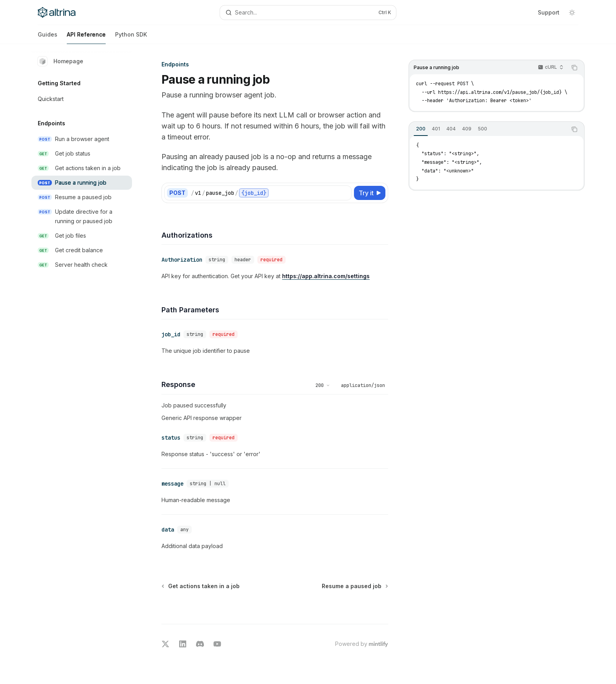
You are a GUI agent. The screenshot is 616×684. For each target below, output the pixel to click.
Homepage (60, 61)
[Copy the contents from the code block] (574, 68)
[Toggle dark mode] (572, 13)
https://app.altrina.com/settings (326, 274)
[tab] (421, 129)
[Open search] (308, 13)
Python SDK (131, 38)
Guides (48, 38)
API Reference (86, 38)
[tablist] (488, 129)
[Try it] (370, 193)
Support (549, 12)
